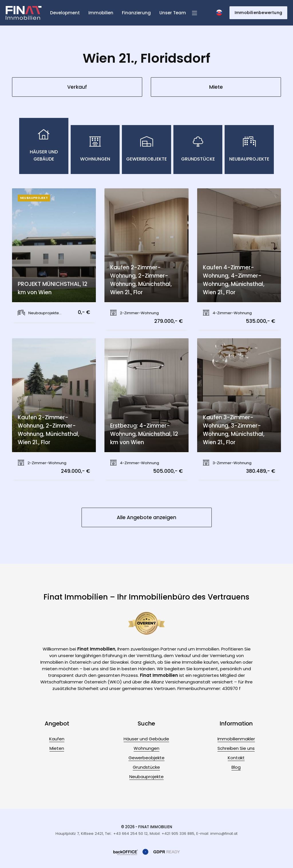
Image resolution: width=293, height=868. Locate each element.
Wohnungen (146, 748)
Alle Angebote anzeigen (146, 517)
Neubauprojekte (146, 777)
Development (65, 13)
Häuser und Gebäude (146, 739)
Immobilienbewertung (258, 13)
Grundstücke (146, 767)
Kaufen (57, 739)
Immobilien (101, 13)
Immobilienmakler (236, 739)
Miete (216, 87)
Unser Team (173, 13)
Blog (236, 767)
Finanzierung (136, 13)
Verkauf (77, 87)
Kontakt (236, 758)
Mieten (57, 748)
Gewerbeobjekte (146, 758)
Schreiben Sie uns (236, 748)
